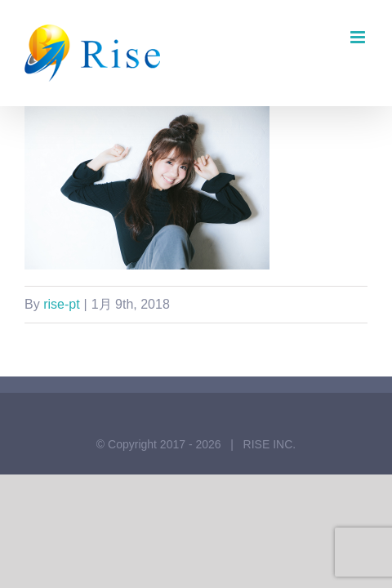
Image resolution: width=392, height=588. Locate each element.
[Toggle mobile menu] (359, 37)
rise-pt (61, 304)
